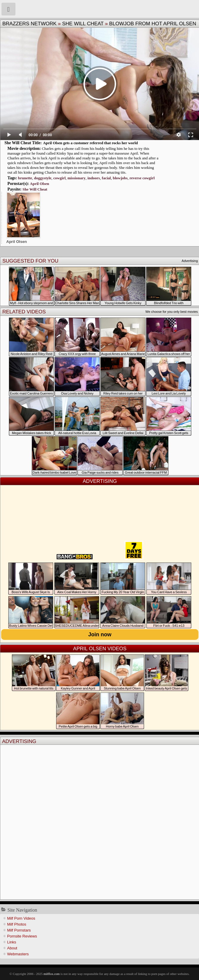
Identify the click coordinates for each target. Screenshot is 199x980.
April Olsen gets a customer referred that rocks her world (90, 143)
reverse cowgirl (142, 178)
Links (12, 942)
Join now (100, 635)
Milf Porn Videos (21, 918)
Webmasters (18, 954)
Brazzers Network (29, 24)
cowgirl (60, 178)
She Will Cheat (83, 24)
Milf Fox (99, 9)
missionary (76, 178)
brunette (25, 178)
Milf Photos (17, 924)
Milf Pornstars (19, 930)
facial (106, 178)
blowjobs (120, 178)
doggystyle (43, 178)
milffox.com (51, 974)
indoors (94, 178)
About (12, 948)
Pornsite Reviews (22, 936)
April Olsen (40, 184)
